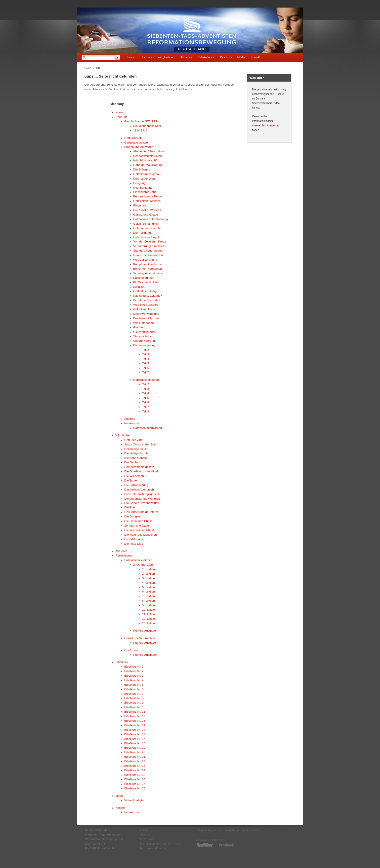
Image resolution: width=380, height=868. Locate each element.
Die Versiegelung (144, 345)
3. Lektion (149, 578)
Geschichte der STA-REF (141, 121)
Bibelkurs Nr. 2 (134, 671)
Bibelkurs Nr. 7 (134, 694)
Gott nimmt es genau (147, 174)
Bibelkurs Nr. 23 (135, 766)
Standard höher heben (148, 250)
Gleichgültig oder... (145, 332)
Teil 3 (145, 354)
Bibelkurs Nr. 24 (135, 770)
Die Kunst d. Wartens (147, 210)
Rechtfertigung (143, 187)
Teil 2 (145, 350)
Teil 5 (145, 363)
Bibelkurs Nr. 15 (135, 730)
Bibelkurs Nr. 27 (135, 784)
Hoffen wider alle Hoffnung (151, 219)
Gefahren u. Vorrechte (148, 228)
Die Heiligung (142, 233)
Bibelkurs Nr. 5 (134, 685)
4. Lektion (149, 583)
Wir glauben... (166, 57)
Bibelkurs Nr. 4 (134, 680)
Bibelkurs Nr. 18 (135, 743)
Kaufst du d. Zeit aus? (148, 296)
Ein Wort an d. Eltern (147, 282)
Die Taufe (130, 480)
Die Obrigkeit (133, 516)
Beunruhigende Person (148, 196)
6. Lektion (149, 591)
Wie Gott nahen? (144, 323)
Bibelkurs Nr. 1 (134, 666)
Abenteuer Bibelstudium (149, 151)
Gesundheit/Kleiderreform (141, 512)
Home (131, 57)
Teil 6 (145, 368)
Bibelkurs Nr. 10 (135, 707)
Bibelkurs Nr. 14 (135, 725)
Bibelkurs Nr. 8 (134, 698)
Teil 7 (145, 372)
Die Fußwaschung (136, 485)
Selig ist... (140, 287)
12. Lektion (149, 619)
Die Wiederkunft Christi (139, 530)
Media (241, 57)
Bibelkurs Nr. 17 (135, 739)
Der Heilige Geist (135, 449)
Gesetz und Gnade (146, 214)
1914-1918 (140, 130)
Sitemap (130, 419)
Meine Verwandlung (146, 314)
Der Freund (132, 650)
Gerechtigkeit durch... (147, 380)
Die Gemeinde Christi (138, 521)
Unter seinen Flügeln (147, 237)
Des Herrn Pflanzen (146, 318)
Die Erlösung (142, 169)
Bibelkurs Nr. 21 (135, 757)
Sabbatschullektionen (138, 560)
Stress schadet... (144, 336)
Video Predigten (135, 800)
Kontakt (256, 57)
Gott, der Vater (134, 440)
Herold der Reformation (140, 638)
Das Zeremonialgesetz (139, 467)
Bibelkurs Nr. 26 (135, 779)
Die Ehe (130, 507)
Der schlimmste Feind (148, 156)
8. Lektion (149, 600)
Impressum (132, 423)
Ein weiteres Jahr (145, 192)
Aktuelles (186, 57)
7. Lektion (149, 596)
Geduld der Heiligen (146, 291)
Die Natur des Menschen (140, 534)
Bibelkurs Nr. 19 (135, 748)
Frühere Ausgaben (145, 630)
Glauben (139, 327)
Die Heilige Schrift (136, 453)
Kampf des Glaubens (147, 264)
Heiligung (139, 183)
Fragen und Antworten (139, 147)
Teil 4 (145, 359)
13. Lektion (149, 623)
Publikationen (206, 57)
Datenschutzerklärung (148, 428)
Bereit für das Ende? (147, 300)
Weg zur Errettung (145, 259)
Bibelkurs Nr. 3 (134, 675)
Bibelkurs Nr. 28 (135, 788)
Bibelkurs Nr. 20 (135, 752)
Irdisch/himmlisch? (145, 160)
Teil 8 (145, 411)
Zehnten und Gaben (137, 525)
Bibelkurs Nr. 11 (135, 711)
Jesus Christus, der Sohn (141, 444)
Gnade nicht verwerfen (148, 255)
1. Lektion (149, 569)
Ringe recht (141, 205)
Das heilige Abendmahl (139, 489)
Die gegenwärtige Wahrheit (142, 498)
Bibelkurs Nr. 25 (135, 775)
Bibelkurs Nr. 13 (135, 721)
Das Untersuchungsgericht (142, 494)
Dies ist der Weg (144, 178)
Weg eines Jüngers (146, 305)
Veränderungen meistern (150, 246)
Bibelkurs (226, 57)
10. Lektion (149, 610)
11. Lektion (149, 614)
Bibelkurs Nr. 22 (135, 761)
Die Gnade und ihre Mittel (141, 471)
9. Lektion (149, 605)
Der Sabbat (132, 462)
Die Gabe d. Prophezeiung (142, 503)
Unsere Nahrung (144, 341)
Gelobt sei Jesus (144, 309)
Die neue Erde (134, 544)
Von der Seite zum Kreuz (150, 241)
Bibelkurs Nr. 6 (134, 689)
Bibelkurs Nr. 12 (135, 716)
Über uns (146, 57)
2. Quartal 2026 (143, 564)
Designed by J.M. (206, 830)
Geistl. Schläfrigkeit (146, 223)
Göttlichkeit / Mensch (147, 201)
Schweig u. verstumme (148, 273)
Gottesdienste (133, 138)
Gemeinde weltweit (137, 142)
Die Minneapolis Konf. (148, 126)
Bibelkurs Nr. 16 (135, 734)
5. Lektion (149, 587)
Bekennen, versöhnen (148, 269)
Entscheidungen (144, 278)
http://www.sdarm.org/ (154, 848)
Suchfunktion (269, 126)
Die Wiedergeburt (136, 476)
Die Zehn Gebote (136, 458)
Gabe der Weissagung (148, 165)
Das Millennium (134, 539)
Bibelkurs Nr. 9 (134, 702)
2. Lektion (149, 574)
